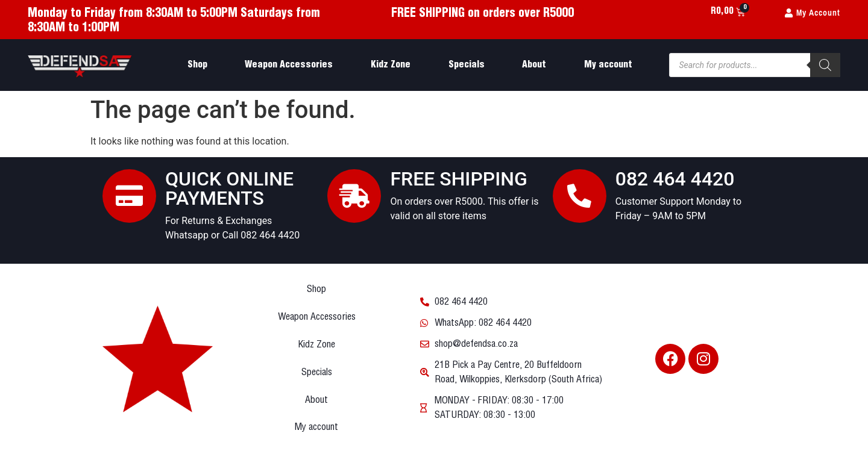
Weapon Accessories (289, 65)
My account (608, 65)
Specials (467, 65)
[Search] (825, 65)
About (534, 65)
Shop (197, 65)
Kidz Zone (391, 65)
